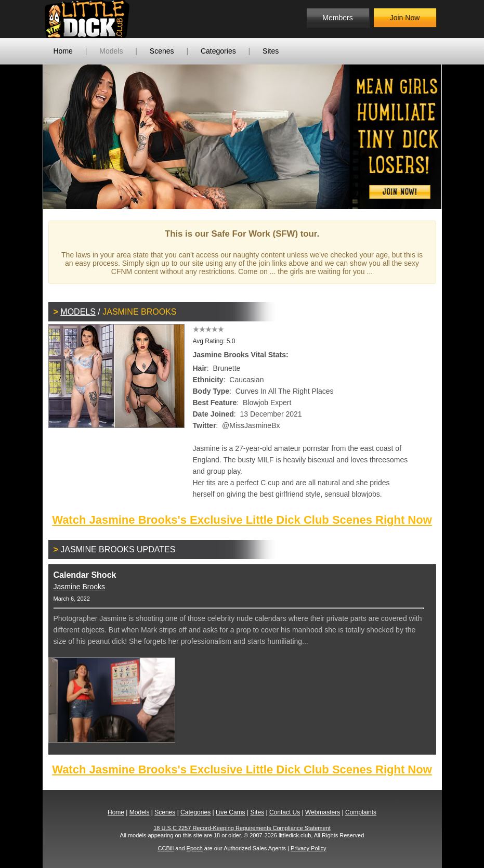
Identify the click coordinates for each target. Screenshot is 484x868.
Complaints (361, 812)
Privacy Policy (308, 848)
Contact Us (285, 812)
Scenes (162, 51)
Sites (271, 51)
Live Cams (231, 812)
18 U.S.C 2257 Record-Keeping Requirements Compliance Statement (242, 828)
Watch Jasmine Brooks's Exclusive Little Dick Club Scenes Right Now (242, 520)
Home (63, 51)
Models (111, 51)
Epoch (195, 848)
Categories (218, 51)
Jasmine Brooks (80, 587)
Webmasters (323, 812)
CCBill (166, 848)
